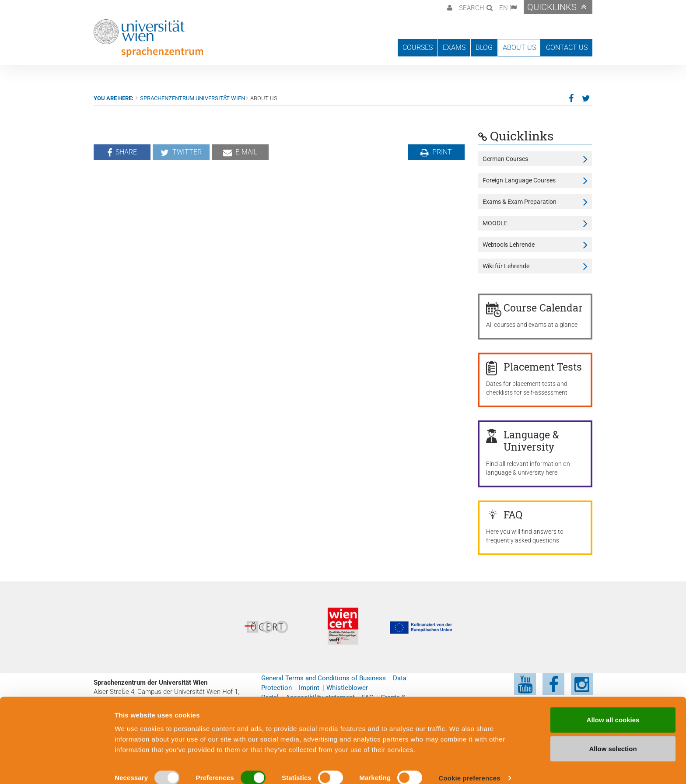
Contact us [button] (567, 47)
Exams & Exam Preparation (520, 202)
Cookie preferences (470, 767)
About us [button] (519, 47)
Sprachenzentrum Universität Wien (192, 98)
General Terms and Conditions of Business (324, 678)
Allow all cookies (613, 709)
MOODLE (495, 223)
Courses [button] (418, 47)
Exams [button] (454, 47)
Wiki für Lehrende (506, 266)
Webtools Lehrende (509, 245)
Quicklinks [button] (552, 7)
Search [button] (472, 8)
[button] (449, 7)
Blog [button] (484, 47)
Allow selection (613, 737)
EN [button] (504, 8)
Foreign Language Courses (519, 180)
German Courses (505, 159)
